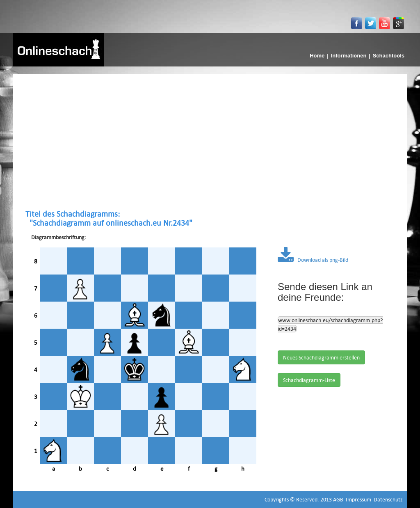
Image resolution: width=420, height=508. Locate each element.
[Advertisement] (210, 142)
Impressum (358, 499)
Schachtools (389, 56)
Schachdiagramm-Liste (309, 380)
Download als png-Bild (313, 260)
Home (317, 56)
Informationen (349, 56)
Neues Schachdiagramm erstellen (321, 357)
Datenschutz (388, 499)
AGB (338, 499)
